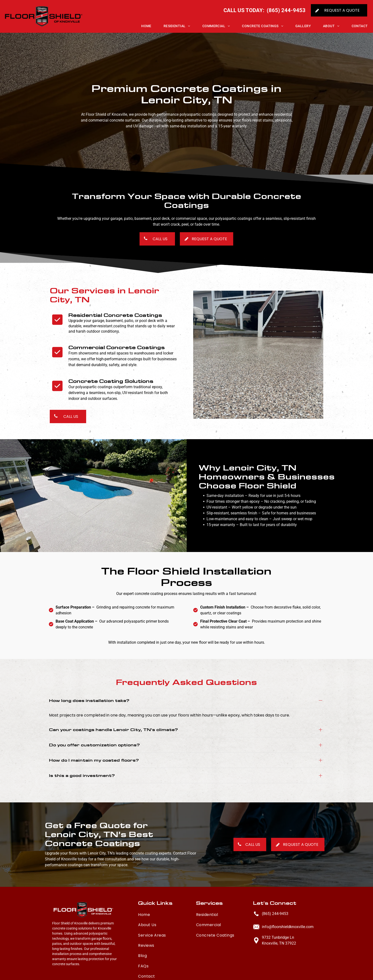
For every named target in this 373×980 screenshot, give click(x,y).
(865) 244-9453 (275, 907)
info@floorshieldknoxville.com (288, 920)
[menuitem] (140, 26)
